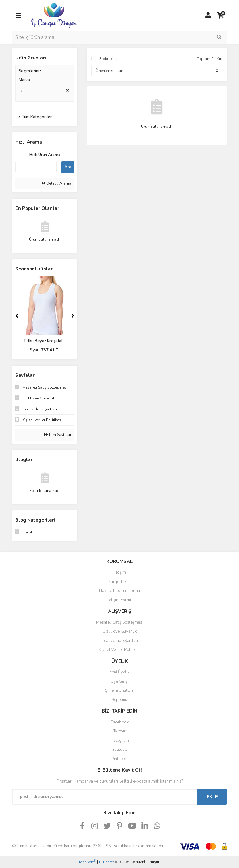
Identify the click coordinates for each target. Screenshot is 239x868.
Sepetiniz (120, 700)
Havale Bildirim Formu (119, 591)
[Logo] (54, 15)
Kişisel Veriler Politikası (119, 650)
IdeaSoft (87, 862)
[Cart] (221, 16)
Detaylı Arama (56, 183)
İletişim (120, 572)
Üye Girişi (119, 681)
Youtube (120, 750)
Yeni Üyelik (119, 672)
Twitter (119, 731)
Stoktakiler (108, 59)
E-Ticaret (106, 862)
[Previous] (17, 316)
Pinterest (119, 759)
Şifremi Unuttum (120, 690)
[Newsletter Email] (105, 797)
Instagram (120, 741)
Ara (68, 167)
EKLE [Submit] (212, 797)
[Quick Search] (36, 167)
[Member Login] (208, 16)
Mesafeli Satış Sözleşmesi (120, 622)
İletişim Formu (119, 600)
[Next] (73, 316)
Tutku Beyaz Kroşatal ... (45, 341)
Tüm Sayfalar (58, 435)
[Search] (119, 37)
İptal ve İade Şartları (120, 641)
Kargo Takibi (119, 582)
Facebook (120, 722)
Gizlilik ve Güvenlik (119, 631)
